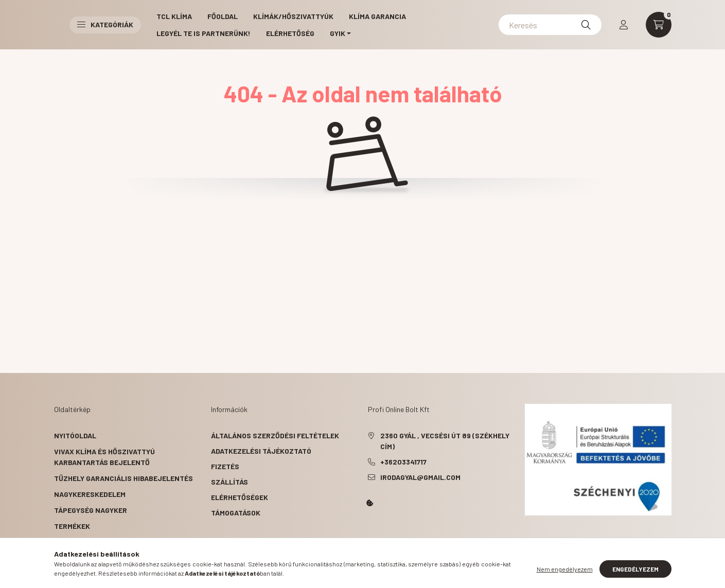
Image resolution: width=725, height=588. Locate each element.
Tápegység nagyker (91, 510)
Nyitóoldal (75, 435)
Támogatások (236, 513)
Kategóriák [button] (105, 24)
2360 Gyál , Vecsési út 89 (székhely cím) (445, 441)
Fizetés (225, 466)
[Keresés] (550, 25)
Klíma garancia (377, 16)
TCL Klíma (174, 16)
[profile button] (624, 25)
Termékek (72, 526)
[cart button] (659, 25)
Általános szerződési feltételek (275, 435)
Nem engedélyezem (565, 569)
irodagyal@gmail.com (420, 477)
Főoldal (223, 16)
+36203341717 (403, 462)
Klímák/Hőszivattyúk (293, 16)
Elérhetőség (290, 33)
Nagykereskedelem (90, 494)
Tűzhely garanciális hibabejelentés (123, 478)
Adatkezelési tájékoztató (261, 451)
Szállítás (229, 482)
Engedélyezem (635, 569)
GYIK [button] (338, 33)
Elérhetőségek (240, 497)
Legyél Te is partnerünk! (204, 33)
